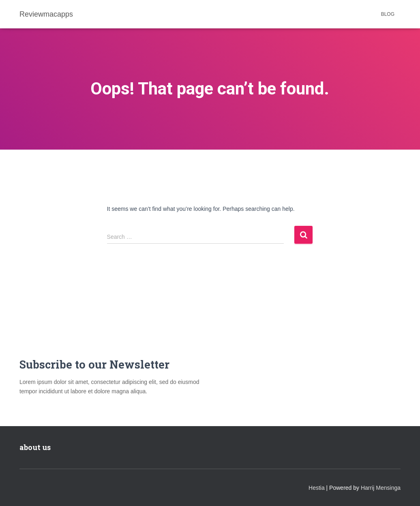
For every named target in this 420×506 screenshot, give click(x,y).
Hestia (317, 488)
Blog (388, 14)
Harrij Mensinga (381, 488)
